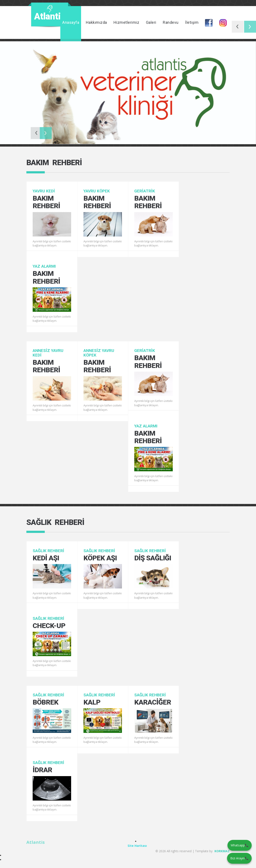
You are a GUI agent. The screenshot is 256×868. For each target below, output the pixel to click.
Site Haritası (137, 846)
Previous (238, 27)
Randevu (171, 22)
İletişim (192, 22)
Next (250, 27)
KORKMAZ (222, 851)
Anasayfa (71, 22)
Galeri (151, 22)
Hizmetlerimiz (126, 22)
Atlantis (36, 842)
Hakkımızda (96, 22)
